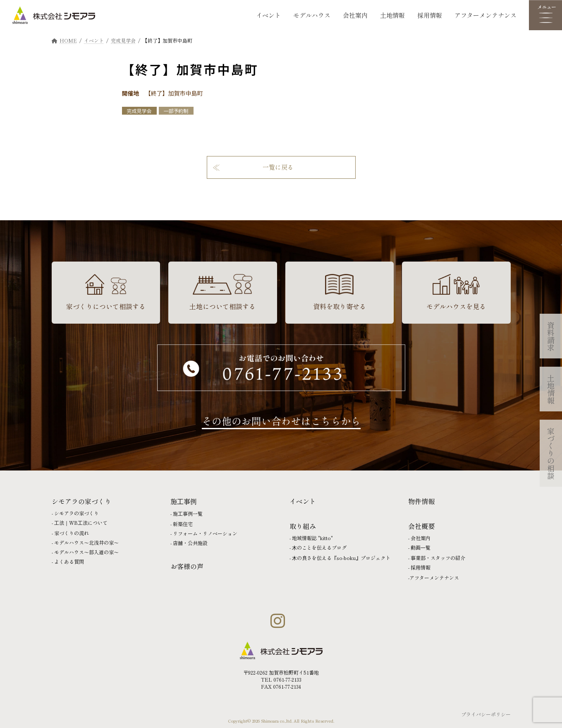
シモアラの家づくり (77, 513)
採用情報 (430, 15)
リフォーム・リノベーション (205, 533)
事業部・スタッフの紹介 (438, 558)
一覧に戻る (278, 167)
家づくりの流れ (72, 533)
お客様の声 (187, 566)
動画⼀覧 (421, 547)
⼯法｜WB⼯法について (81, 523)
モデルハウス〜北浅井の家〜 (86, 542)
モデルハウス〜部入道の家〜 (86, 552)
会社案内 (355, 15)
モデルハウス (312, 15)
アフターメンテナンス (485, 15)
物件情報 (421, 501)
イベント (268, 15)
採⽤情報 (421, 567)
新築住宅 (183, 524)
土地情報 (392, 15)
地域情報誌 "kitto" (312, 538)
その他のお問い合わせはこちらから (281, 421)
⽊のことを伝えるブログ (319, 547)
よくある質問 (69, 561)
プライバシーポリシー (486, 714)
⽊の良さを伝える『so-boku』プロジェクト (341, 558)
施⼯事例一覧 (188, 513)
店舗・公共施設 (190, 543)
